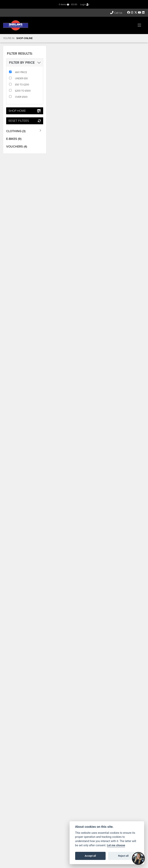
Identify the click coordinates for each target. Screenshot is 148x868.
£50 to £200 (22, 85)
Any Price (21, 72)
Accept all (90, 856)
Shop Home (25, 111)
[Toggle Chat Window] (138, 858)
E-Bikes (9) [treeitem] (14, 139)
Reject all (123, 856)
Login (85, 4)
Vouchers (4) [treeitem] (17, 146)
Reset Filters (25, 121)
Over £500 (21, 97)
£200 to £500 (23, 91)
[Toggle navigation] (139, 25)
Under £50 (21, 78)
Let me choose (116, 845)
